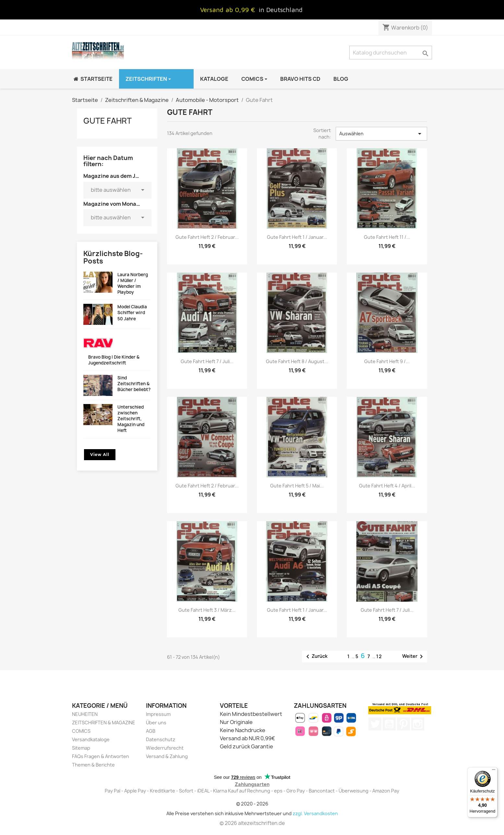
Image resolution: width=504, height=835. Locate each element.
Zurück (316, 657)
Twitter (375, 724)
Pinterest (403, 724)
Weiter (414, 657)
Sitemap (81, 748)
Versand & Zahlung (167, 756)
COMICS (81, 731)
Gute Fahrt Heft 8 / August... (297, 361)
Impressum (158, 714)
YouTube (389, 724)
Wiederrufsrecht (165, 748)
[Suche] (391, 53)
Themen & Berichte (93, 765)
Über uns (156, 723)
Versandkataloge (91, 739)
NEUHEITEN (85, 714)
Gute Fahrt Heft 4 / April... (387, 486)
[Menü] (494, 771)
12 (379, 656)
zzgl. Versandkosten (315, 813)
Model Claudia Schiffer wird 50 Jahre (132, 313)
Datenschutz (161, 739)
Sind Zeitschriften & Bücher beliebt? (134, 384)
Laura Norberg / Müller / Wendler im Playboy (133, 283)
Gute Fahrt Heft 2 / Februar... (207, 237)
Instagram (418, 724)
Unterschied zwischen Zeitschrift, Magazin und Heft (131, 419)
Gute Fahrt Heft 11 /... (387, 237)
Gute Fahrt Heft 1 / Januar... (297, 237)
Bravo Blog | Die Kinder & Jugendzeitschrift (114, 360)
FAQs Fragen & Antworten (101, 756)
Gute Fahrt (108, 121)
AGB (151, 731)
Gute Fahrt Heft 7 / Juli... (207, 361)
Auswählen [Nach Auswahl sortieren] (381, 134)
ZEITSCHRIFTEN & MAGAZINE (104, 723)
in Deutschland (281, 10)
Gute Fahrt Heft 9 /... (387, 361)
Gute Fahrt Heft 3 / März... (207, 610)
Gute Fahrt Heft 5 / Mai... (297, 486)
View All (100, 454)
